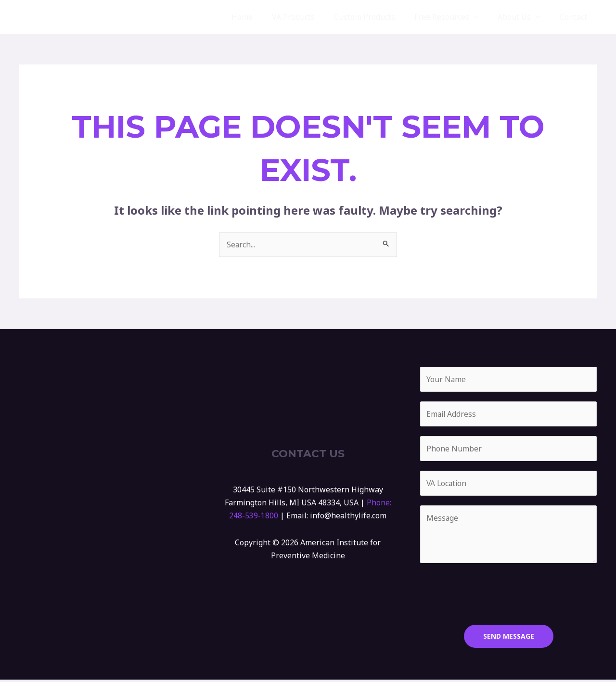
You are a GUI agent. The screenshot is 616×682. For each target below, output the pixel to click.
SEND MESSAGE (509, 638)
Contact (575, 17)
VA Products (311, 17)
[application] (484, 17)
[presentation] (493, 594)
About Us (525, 17)
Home (263, 17)
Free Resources (456, 17)
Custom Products (378, 17)
